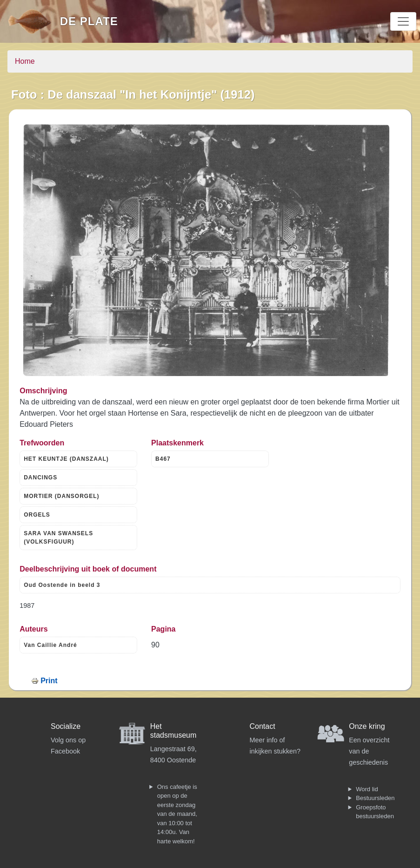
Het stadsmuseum (173, 731)
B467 (163, 459)
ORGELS (37, 515)
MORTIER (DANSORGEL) (61, 496)
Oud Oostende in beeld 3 (62, 585)
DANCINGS (40, 478)
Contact (263, 726)
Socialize (66, 726)
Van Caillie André (50, 645)
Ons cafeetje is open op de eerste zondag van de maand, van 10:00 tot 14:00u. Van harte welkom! (177, 814)
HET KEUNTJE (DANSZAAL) (66, 459)
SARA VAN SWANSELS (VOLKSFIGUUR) (58, 538)
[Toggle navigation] (403, 21)
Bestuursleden (375, 798)
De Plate (89, 21)
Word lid (367, 789)
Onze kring (367, 726)
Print (49, 681)
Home (25, 61)
